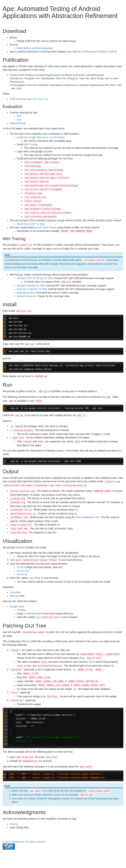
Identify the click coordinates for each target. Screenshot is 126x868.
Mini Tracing (30, 144)
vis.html (21, 567)
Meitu (13, 596)
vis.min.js (22, 574)
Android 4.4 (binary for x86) (32, 289)
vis (76, 510)
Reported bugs (18, 123)
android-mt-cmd (25, 293)
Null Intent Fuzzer (47, 227)
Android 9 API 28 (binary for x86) (35, 278)
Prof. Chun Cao (40, 99)
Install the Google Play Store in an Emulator (41, 137)
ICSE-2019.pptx (18, 99)
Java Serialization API (87, 517)
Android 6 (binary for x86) (31, 286)
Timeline (21, 610)
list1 (19, 116)
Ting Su (14, 824)
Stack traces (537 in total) (31, 224)
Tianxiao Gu (18, 842)
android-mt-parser (27, 296)
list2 (19, 120)
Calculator (15, 592)
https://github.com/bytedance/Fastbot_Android (92, 52)
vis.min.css (23, 571)
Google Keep (17, 606)
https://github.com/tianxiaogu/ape (35, 48)
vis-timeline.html (32, 614)
